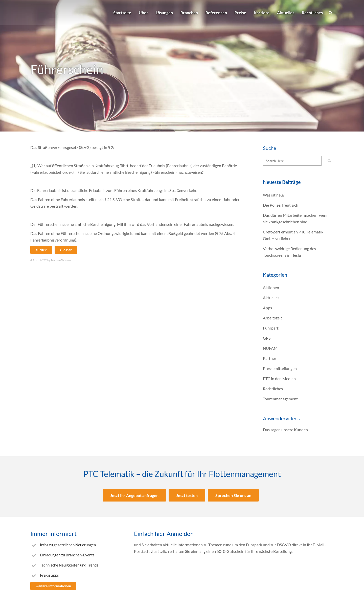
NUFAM (270, 348)
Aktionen (271, 287)
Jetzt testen (187, 495)
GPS (267, 338)
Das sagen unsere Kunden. (286, 430)
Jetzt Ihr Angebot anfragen (134, 495)
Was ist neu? (274, 195)
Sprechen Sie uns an (233, 495)
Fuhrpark (271, 328)
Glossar (66, 250)
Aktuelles (286, 13)
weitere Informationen (53, 586)
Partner (270, 358)
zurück (41, 250)
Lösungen (164, 13)
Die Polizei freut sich (281, 205)
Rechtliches (312, 13)
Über (143, 13)
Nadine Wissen (61, 260)
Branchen (189, 13)
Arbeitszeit (272, 318)
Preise (240, 13)
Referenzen (216, 13)
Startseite (122, 13)
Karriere (262, 13)
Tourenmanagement (280, 399)
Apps (267, 308)
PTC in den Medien (279, 378)
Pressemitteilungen (280, 368)
